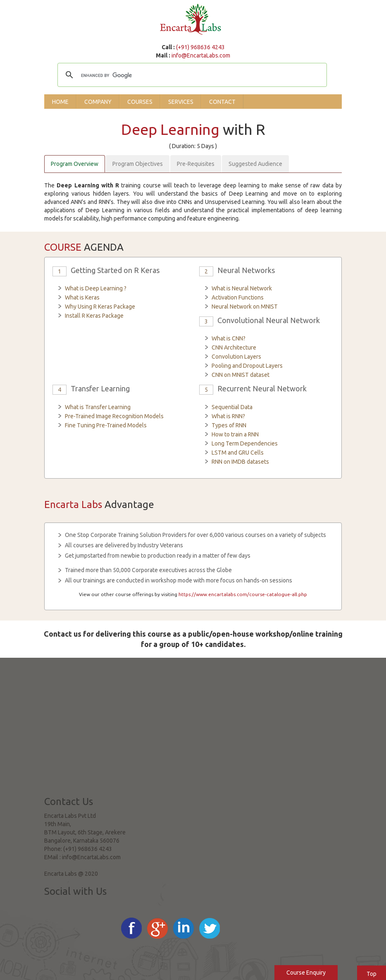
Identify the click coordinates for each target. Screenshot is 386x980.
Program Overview (75, 164)
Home (60, 102)
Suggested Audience (255, 164)
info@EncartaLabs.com (201, 55)
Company (98, 102)
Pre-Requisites (196, 164)
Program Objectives (138, 164)
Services (181, 102)
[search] (191, 76)
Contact (222, 102)
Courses (140, 102)
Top (372, 974)
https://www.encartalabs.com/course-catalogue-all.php (243, 594)
